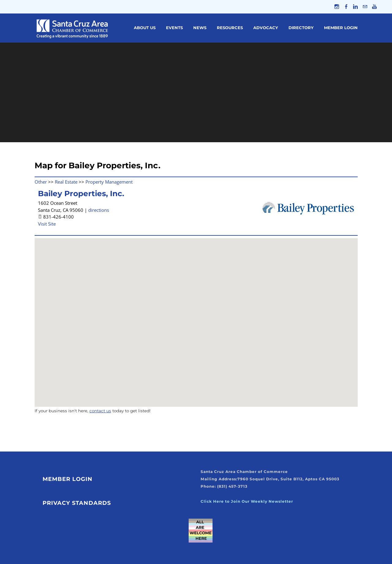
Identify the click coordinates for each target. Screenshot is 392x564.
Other (41, 182)
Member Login (341, 28)
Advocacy (266, 28)
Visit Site (47, 224)
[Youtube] (374, 7)
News (200, 28)
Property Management (109, 182)
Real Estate (66, 182)
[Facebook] (346, 7)
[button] (196, 317)
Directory (301, 28)
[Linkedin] (355, 7)
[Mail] (365, 7)
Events (174, 28)
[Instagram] (336, 7)
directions (99, 210)
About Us (145, 28)
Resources (230, 28)
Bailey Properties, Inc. (81, 194)
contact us (100, 411)
